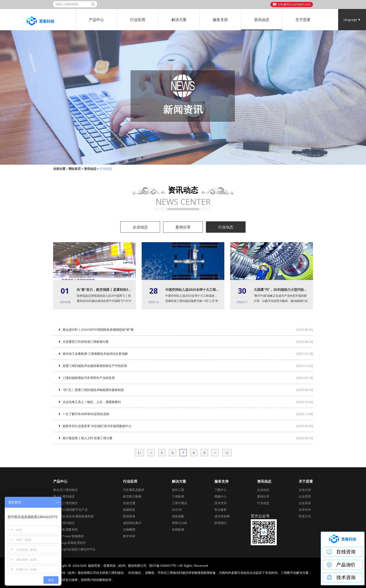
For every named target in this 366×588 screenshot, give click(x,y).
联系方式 (305, 516)
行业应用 (138, 20)
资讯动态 (262, 20)
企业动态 (140, 227)
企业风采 (305, 503)
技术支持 (221, 503)
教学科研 (129, 536)
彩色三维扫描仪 (64, 523)
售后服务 (221, 510)
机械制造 (129, 510)
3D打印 (177, 510)
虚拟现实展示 (132, 523)
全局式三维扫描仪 (65, 503)
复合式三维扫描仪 (65, 490)
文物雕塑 (129, 529)
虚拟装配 (178, 516)
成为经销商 (222, 516)
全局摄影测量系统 (65, 529)
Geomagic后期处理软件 (70, 543)
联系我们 (221, 523)
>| (227, 453)
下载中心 (221, 490)
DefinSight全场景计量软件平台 (74, 549)
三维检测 (178, 496)
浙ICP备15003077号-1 (164, 566)
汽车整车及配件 (134, 490)
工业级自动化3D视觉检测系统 (73, 516)
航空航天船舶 (132, 496)
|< (139, 453)
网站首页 (75, 169)
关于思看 (303, 20)
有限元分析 (180, 523)
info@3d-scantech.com (294, 4)
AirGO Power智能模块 (68, 536)
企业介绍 (305, 490)
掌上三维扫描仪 (64, 496)
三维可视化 (180, 503)
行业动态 (226, 227)
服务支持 (220, 20)
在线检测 (178, 529)
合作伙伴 (305, 510)
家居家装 (129, 516)
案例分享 (183, 227)
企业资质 (305, 496)
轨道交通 (129, 503)
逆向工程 (178, 490)
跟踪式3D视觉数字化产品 (70, 510)
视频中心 (221, 496)
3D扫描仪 (134, 573)
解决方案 (179, 20)
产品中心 (96, 20)
